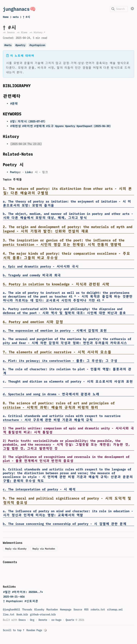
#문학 (14, 103)
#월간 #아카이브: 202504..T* (23, 592)
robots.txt (98, 609)
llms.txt (9, 614)
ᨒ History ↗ (37, 32)
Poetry (15, 172)
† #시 (26, 17)
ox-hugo (56, 620)
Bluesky (39, 609)
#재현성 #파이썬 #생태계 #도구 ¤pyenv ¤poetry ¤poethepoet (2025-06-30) (61, 126)
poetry (21, 45)
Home (6, 17)
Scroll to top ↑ (14, 630)
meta (16, 17)
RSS (86, 609)
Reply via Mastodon (44, 549)
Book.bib (22, 614)
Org (32, 620)
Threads (27, 609)
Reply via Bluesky (16, 549)
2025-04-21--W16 (14, 597)
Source (78, 609)
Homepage (66, 609)
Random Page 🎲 (37, 630)
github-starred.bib (43, 614)
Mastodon (52, 609)
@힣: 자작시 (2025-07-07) (28, 121)
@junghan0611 (11, 609)
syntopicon (38, 45)
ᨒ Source (9, 32)
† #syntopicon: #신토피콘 (21, 601)
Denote (43, 620)
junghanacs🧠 (19, 9)
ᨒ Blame (22, 32)
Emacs (22, 620)
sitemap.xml (115, 609)
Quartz (70, 620)
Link (29, 172)
